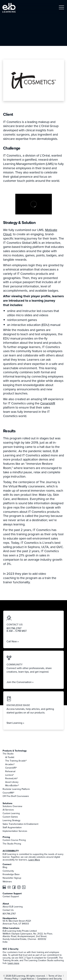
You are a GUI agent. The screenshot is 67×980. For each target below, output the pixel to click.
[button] (61, 8)
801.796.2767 (9, 914)
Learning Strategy (11, 820)
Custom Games (10, 817)
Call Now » (13, 641)
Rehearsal (10, 771)
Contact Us (8, 910)
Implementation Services (15, 831)
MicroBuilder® (12, 785)
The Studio (8, 754)
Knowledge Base (11, 874)
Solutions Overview (12, 806)
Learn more (13, 963)
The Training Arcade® (16, 761)
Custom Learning (11, 813)
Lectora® (10, 775)
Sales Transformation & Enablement (20, 824)
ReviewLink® (11, 778)
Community (8, 871)
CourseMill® (8, 793)
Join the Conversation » (20, 682)
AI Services (8, 810)
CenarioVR (48, 403)
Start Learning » (15, 723)
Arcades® (10, 764)
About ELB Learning (13, 907)
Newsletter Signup (12, 878)
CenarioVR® (11, 768)
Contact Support (11, 896)
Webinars (7, 881)
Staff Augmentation (12, 827)
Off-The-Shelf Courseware (16, 796)
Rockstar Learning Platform (16, 789)
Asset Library (12, 782)
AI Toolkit (10, 757)
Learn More (34, 860)
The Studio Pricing (12, 844)
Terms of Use (55, 976)
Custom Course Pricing (14, 840)
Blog (5, 867)
